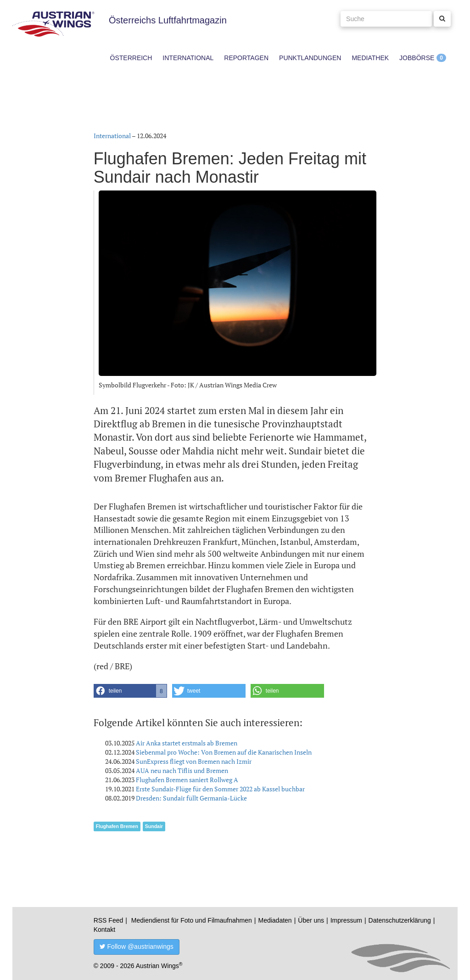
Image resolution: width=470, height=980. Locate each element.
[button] (130, 691)
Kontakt (104, 930)
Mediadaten (275, 920)
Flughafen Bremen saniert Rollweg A (187, 780)
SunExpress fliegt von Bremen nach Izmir (194, 761)
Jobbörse (417, 58)
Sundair (154, 826)
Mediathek (370, 58)
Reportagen (246, 58)
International (188, 58)
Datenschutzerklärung (400, 920)
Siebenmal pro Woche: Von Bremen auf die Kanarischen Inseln (224, 752)
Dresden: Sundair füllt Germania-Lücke (191, 798)
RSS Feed (109, 920)
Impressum (346, 920)
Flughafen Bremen (117, 826)
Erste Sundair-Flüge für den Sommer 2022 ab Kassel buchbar (220, 789)
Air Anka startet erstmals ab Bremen (187, 743)
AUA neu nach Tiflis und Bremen (182, 770)
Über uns (311, 920)
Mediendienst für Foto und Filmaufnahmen (192, 920)
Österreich (131, 58)
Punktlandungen (310, 58)
